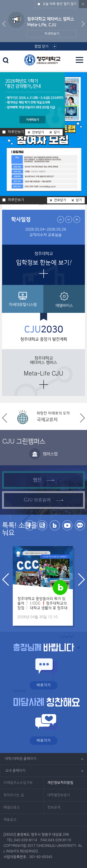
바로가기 (44, 685)
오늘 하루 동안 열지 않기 (60, 4)
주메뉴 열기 (79, 60)
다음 (83, 24)
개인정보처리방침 (60, 783)
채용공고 (10, 820)
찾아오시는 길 (14, 795)
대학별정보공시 (59, 795)
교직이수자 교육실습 (46, 235)
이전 (4, 24)
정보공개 (54, 807)
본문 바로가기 (43, 0)
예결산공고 (12, 807)
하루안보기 (16, 200)
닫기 (79, 200)
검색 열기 (6, 60)
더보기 (44, 274)
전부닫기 (60, 200)
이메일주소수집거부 (18, 783)
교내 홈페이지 (15, 771)
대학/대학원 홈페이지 (21, 759)
